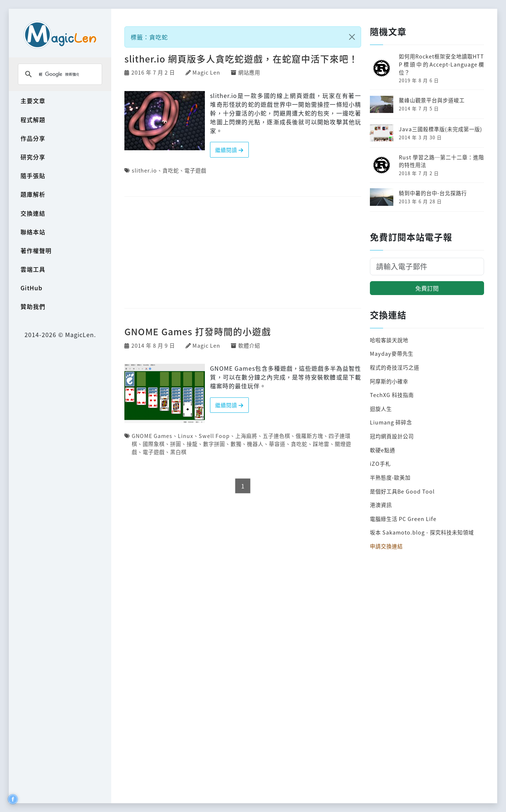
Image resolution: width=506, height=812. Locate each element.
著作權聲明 (36, 250)
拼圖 (176, 444)
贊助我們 (33, 306)
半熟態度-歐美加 (390, 477)
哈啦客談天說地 (389, 340)
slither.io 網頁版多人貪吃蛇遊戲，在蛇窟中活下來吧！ (241, 59)
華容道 (277, 444)
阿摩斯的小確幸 (389, 381)
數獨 (236, 444)
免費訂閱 (427, 288)
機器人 (255, 444)
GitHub (31, 288)
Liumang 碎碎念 (391, 422)
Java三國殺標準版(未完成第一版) (441, 129)
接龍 (192, 444)
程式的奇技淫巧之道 (395, 367)
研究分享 (33, 157)
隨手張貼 (33, 175)
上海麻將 (246, 436)
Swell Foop (214, 436)
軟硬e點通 (383, 450)
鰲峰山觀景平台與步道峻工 (432, 100)
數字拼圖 (214, 444)
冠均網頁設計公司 (392, 436)
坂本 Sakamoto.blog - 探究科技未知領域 (422, 532)
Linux (185, 436)
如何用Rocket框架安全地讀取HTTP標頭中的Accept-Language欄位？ (441, 64)
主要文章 (33, 101)
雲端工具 (33, 269)
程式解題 (33, 120)
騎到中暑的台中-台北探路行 (433, 193)
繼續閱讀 (229, 150)
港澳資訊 (381, 505)
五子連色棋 (276, 436)
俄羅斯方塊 (309, 436)
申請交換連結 (386, 546)
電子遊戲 (195, 170)
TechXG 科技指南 (392, 395)
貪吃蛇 (171, 170)
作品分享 (33, 138)
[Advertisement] (243, 253)
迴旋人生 (381, 409)
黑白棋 (178, 452)
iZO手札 (380, 463)
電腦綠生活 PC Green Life (403, 519)
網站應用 (249, 72)
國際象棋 (154, 444)
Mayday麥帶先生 (392, 353)
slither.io (144, 170)
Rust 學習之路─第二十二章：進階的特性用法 (441, 161)
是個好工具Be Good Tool (402, 491)
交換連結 (33, 213)
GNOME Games (152, 436)
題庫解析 (33, 194)
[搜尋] (59, 74)
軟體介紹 (249, 345)
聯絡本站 (33, 232)
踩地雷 (321, 444)
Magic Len (206, 72)
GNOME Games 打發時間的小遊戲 (198, 331)
